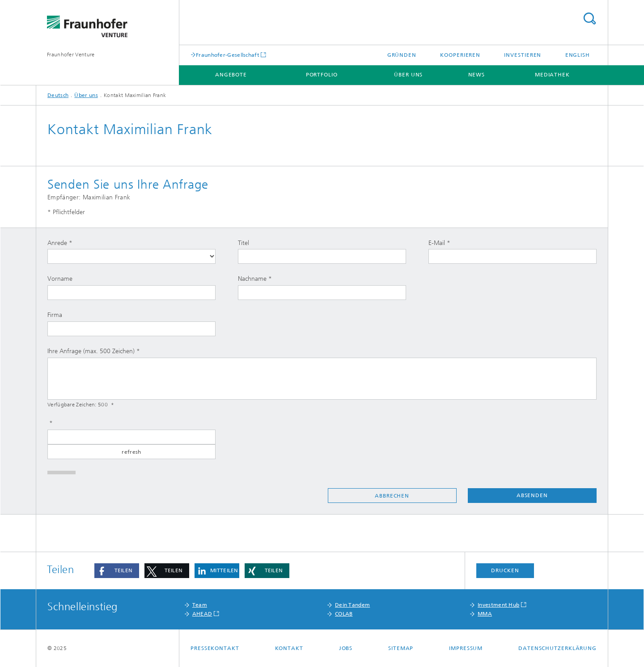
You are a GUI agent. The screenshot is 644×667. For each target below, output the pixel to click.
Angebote (231, 75)
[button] (117, 571)
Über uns (408, 75)
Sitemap (401, 648)
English (578, 55)
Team (200, 605)
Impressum (466, 648)
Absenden (532, 495)
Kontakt (289, 648)
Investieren (523, 55)
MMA (485, 614)
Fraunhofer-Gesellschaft (228, 55)
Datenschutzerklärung (557, 648)
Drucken (505, 570)
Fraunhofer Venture (71, 55)
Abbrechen (392, 496)
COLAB (344, 614)
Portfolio (322, 75)
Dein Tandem (352, 605)
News (477, 75)
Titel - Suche (589, 19)
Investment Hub (498, 605)
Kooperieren (460, 55)
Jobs (346, 648)
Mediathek (552, 75)
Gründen (402, 55)
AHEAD (202, 614)
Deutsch (58, 95)
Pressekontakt (215, 648)
